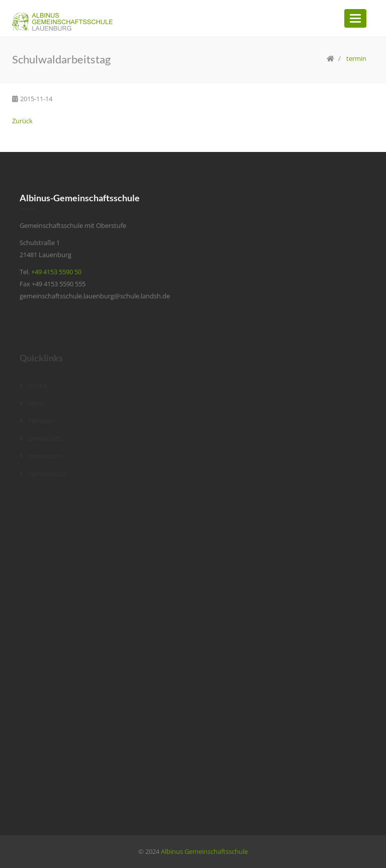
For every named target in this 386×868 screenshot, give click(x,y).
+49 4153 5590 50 (56, 272)
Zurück (22, 121)
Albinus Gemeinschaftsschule (204, 851)
